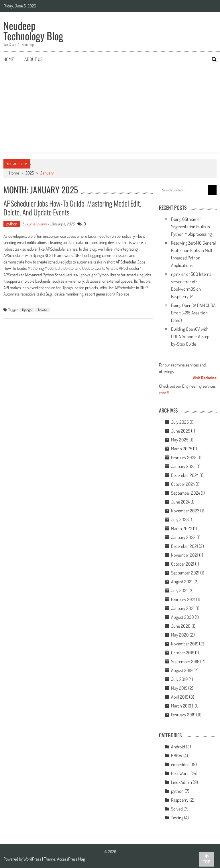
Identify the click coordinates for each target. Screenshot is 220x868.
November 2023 (185, 511)
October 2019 (183, 653)
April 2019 (180, 697)
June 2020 (181, 626)
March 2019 (181, 706)
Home (9, 59)
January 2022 (183, 537)
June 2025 (181, 431)
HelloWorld (180, 773)
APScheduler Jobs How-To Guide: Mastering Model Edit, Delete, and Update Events (72, 208)
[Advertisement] (110, 109)
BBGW (177, 756)
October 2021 (183, 564)
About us (34, 59)
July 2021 (179, 590)
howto (43, 310)
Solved (177, 809)
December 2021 (184, 546)
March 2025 (182, 449)
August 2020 (182, 617)
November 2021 (185, 555)
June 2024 (180, 502)
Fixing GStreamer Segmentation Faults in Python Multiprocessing (191, 227)
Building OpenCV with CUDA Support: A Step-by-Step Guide (191, 336)
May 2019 (179, 688)
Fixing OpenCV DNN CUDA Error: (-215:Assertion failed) (193, 313)
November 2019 (185, 644)
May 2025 (180, 440)
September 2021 (185, 573)
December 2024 (185, 475)
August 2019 (182, 670)
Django (27, 310)
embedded (180, 764)
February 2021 (183, 599)
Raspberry (180, 800)
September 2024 (185, 493)
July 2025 (180, 422)
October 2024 (183, 484)
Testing (177, 818)
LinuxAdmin (181, 782)
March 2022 (182, 528)
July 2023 (180, 520)
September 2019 (185, 661)
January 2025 (183, 466)
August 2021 (182, 582)
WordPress (33, 859)
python (12, 224)
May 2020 (180, 635)
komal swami (37, 224)
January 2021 (183, 608)
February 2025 (184, 457)
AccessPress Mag (71, 859)
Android (178, 747)
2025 (30, 173)
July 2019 (179, 679)
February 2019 (183, 715)
